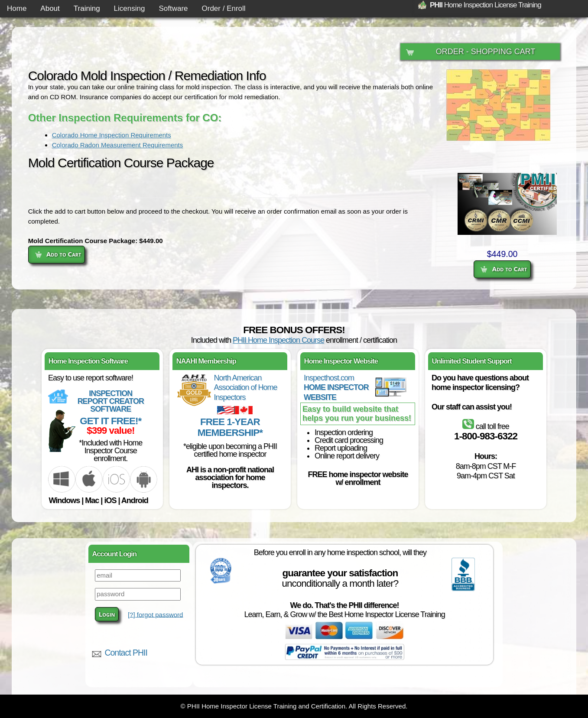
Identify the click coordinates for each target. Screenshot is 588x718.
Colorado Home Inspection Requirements (112, 135)
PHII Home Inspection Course (278, 340)
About (50, 8)
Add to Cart (504, 269)
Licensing (130, 8)
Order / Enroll (224, 8)
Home (17, 8)
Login (107, 614)
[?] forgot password (156, 614)
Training (87, 8)
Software (173, 8)
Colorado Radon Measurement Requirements (118, 145)
